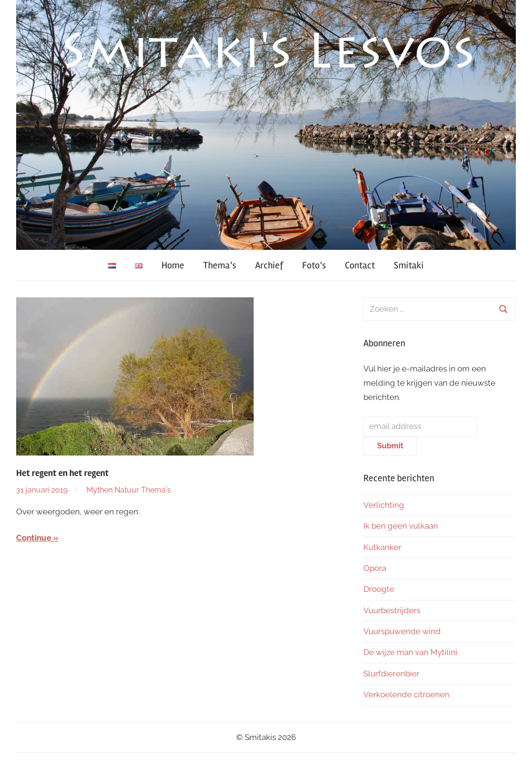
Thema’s (220, 265)
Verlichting (384, 505)
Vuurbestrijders (392, 610)
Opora (375, 568)
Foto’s (314, 265)
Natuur (127, 490)
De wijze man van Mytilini (410, 652)
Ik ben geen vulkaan (401, 526)
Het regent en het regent (62, 473)
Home (173, 265)
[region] (266, 125)
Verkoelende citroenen (406, 694)
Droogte (379, 589)
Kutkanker (382, 547)
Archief (269, 265)
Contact (360, 265)
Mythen (100, 490)
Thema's (156, 490)
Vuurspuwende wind (402, 631)
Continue (34, 538)
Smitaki (409, 265)
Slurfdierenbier (391, 674)
